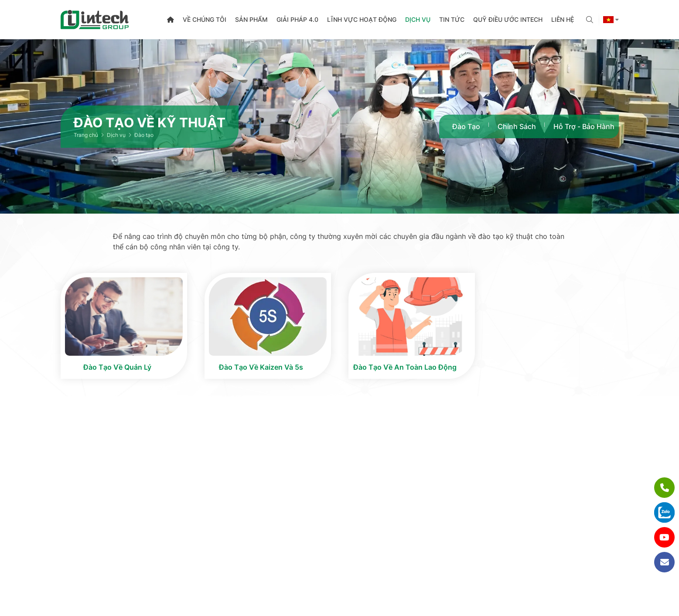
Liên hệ (563, 19)
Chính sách (517, 126)
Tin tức (452, 19)
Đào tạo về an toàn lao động (405, 367)
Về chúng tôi (205, 19)
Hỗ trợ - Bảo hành (584, 126)
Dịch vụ (418, 19)
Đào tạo (466, 126)
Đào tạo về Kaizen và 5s (261, 367)
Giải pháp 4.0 (297, 19)
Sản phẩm (251, 19)
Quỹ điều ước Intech (508, 19)
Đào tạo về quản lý (117, 367)
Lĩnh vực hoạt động (362, 19)
